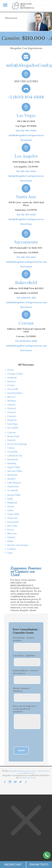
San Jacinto (13, 522)
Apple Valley (14, 467)
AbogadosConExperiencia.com (22, 771)
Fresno (11, 385)
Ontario (11, 405)
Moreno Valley (15, 471)
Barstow (12, 381)
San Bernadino (15, 393)
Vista (10, 553)
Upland (11, 537)
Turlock (12, 408)
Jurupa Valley (14, 495)
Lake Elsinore (14, 483)
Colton (11, 448)
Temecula (12, 518)
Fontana (12, 416)
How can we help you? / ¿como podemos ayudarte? (25, 709)
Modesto (12, 401)
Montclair (12, 475)
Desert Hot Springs (17, 444)
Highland (12, 503)
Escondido (13, 428)
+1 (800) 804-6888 (26, 97)
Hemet (11, 507)
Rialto (10, 541)
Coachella (12, 452)
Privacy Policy (44, 771)
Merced (11, 397)
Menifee (12, 479)
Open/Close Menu (5, 5)
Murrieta (12, 534)
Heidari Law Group (28, 778)
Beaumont (13, 460)
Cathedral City (15, 456)
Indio (10, 499)
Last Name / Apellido (24, 656)
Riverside (12, 526)
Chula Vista (13, 487)
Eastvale (12, 440)
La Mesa (12, 549)
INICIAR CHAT (13, 865)
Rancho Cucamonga (18, 545)
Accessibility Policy (27, 773)
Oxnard (11, 412)
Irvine (11, 370)
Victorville (13, 389)
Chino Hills (13, 514)
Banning (12, 463)
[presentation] (28, 738)
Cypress (12, 432)
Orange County (15, 374)
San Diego (13, 424)
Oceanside (13, 490)
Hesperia (12, 420)
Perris (11, 530)
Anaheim (12, 378)
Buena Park (13, 436)
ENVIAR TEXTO (39, 865)
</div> (21, 857)
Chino (11, 510)
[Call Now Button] (47, 855)
